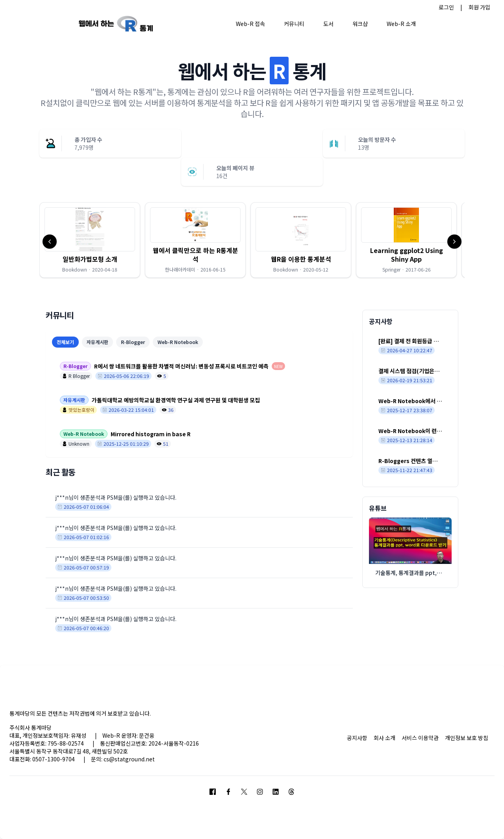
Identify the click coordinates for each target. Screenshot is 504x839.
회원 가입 (479, 7)
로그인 (446, 7)
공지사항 (357, 738)
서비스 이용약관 (420, 738)
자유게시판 (97, 342)
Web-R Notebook (178, 342)
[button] (90, 240)
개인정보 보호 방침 (467, 738)
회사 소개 (384, 738)
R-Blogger (133, 342)
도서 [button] (328, 24)
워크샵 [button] (360, 24)
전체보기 (65, 342)
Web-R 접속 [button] (250, 24)
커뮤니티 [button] (294, 24)
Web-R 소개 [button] (401, 24)
